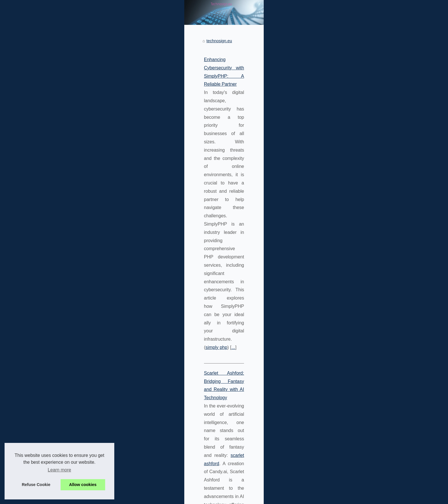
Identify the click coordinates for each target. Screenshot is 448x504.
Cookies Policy (119, 498)
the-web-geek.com (225, 280)
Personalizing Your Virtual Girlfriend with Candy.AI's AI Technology (122, 405)
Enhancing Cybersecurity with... (346, 210)
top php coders (263, 363)
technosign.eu (71, 119)
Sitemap (324, 127)
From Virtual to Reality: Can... (344, 184)
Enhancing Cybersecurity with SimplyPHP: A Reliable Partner (117, 138)
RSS (136, 498)
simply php (97, 179)
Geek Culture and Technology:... (346, 223)
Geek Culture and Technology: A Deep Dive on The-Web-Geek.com (124, 271)
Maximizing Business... (338, 236)
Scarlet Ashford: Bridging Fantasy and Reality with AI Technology (121, 205)
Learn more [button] (59, 470)
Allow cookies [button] (83, 485)
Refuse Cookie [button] (36, 485)
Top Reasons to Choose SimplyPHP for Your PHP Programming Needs (156, 470)
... (114, 179)
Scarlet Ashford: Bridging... (341, 159)
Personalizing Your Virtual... (342, 172)
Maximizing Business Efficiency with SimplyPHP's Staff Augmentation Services (135, 338)
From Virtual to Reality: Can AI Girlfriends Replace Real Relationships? (156, 480)
